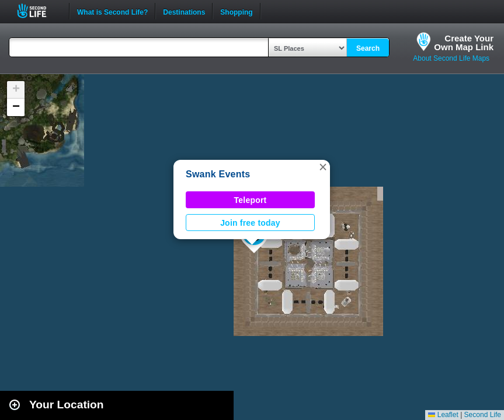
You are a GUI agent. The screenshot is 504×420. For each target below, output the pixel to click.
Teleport (251, 200)
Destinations (184, 11)
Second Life (38, 11)
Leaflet (443, 415)
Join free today (250, 223)
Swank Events (218, 174)
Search (368, 48)
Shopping (236, 11)
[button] (323, 167)
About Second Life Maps (451, 58)
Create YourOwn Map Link (464, 43)
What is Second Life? (112, 11)
